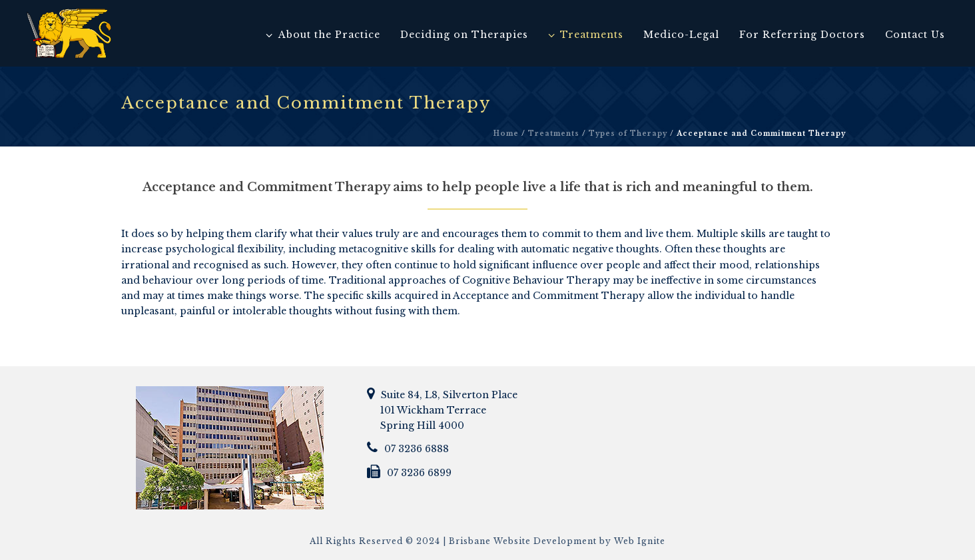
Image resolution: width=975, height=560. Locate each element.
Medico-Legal (681, 35)
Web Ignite (640, 541)
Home (506, 134)
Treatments (586, 35)
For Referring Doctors (802, 35)
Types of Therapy (628, 134)
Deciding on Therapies (464, 35)
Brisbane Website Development (523, 541)
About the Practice (323, 35)
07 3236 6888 (417, 449)
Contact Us (915, 35)
